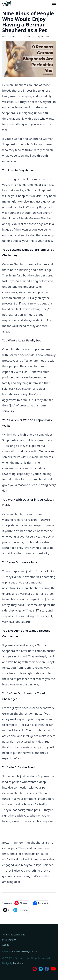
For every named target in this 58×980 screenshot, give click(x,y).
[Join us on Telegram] (41, 969)
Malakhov (18, 963)
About (5, 945)
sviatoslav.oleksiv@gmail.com (24, 951)
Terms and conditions (14, 935)
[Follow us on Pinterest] (35, 969)
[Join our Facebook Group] (47, 969)
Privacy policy (9, 940)
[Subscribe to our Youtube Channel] (53, 969)
